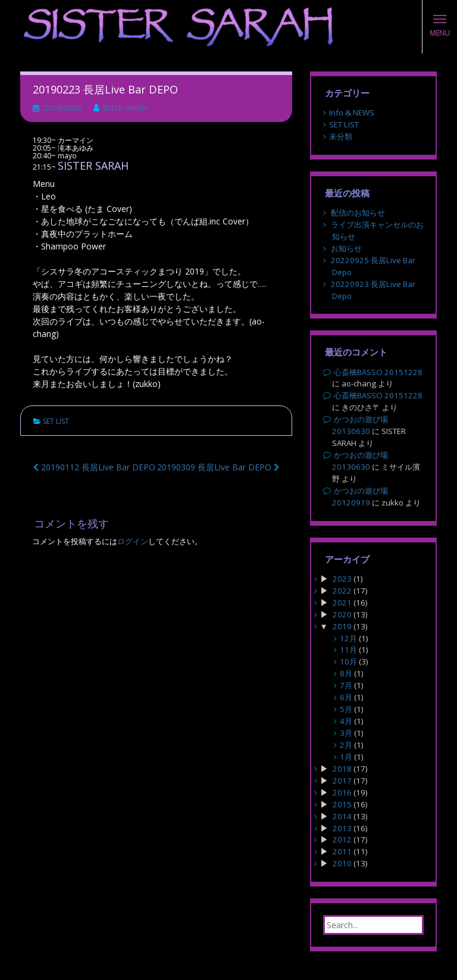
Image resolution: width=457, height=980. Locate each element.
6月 (346, 697)
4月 (346, 721)
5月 (346, 709)
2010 (342, 863)
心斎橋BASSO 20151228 (378, 372)
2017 (342, 781)
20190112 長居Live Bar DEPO (94, 467)
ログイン (133, 541)
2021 (342, 603)
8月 (346, 673)
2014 (342, 816)
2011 (342, 851)
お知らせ (346, 248)
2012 (342, 839)
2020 (342, 614)
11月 (348, 650)
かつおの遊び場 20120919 (360, 497)
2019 (342, 626)
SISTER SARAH (124, 108)
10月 (348, 661)
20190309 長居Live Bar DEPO (218, 467)
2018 (342, 769)
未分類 (341, 136)
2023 (342, 579)
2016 (342, 792)
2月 (346, 745)
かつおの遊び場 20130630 (360, 425)
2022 (342, 591)
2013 (342, 828)
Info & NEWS (352, 113)
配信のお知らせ (358, 213)
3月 (346, 733)
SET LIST (56, 421)
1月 (346, 757)
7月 (346, 685)
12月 (348, 638)
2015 (342, 804)
